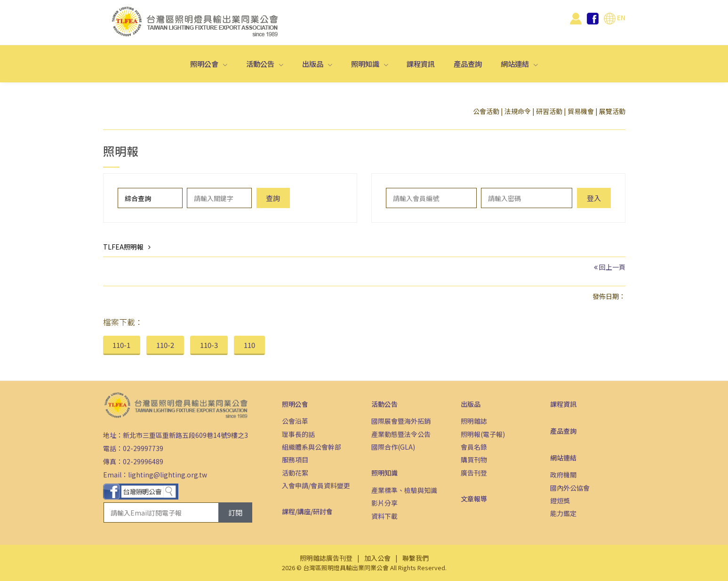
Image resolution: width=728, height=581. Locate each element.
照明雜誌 (474, 421)
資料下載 (384, 516)
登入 (594, 198)
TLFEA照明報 (123, 247)
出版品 (313, 64)
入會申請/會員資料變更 (316, 485)
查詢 (273, 198)
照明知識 (366, 64)
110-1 (121, 345)
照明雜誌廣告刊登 (326, 558)
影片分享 (384, 503)
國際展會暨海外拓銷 (401, 421)
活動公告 (261, 64)
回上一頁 (612, 267)
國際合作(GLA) (393, 447)
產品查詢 (468, 64)
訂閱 (235, 512)
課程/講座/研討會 (307, 511)
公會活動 (486, 111)
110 (249, 345)
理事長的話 (298, 434)
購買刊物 (474, 460)
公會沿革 (295, 421)
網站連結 (516, 64)
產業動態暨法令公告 (401, 434)
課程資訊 (421, 64)
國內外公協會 (570, 488)
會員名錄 (474, 447)
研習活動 (549, 111)
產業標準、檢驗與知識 (404, 490)
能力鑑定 (563, 513)
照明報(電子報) (483, 434)
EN (615, 17)
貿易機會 (581, 111)
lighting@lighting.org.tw (168, 475)
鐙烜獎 (560, 500)
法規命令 (518, 111)
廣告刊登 (474, 473)
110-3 (209, 345)
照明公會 (205, 64)
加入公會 (377, 558)
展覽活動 (612, 111)
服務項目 (295, 460)
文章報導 (474, 499)
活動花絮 (295, 473)
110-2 (165, 345)
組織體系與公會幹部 (312, 447)
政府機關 (563, 475)
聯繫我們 (416, 558)
